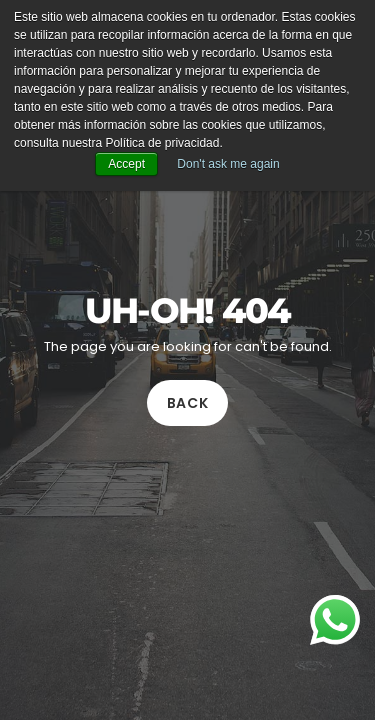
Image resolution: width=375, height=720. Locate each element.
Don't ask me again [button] (228, 164)
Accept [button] (126, 164)
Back (188, 404)
